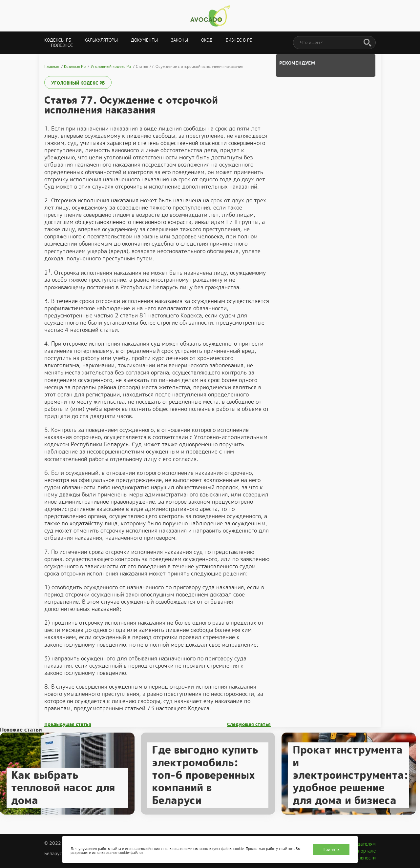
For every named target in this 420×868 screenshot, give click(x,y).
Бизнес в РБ (239, 40)
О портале (365, 851)
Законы (179, 40)
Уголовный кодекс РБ (78, 83)
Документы (144, 40)
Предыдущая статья (68, 725)
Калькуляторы (101, 40)
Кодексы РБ (58, 40)
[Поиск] (367, 43)
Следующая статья (249, 725)
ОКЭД (207, 40)
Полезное (62, 45)
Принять (331, 849)
